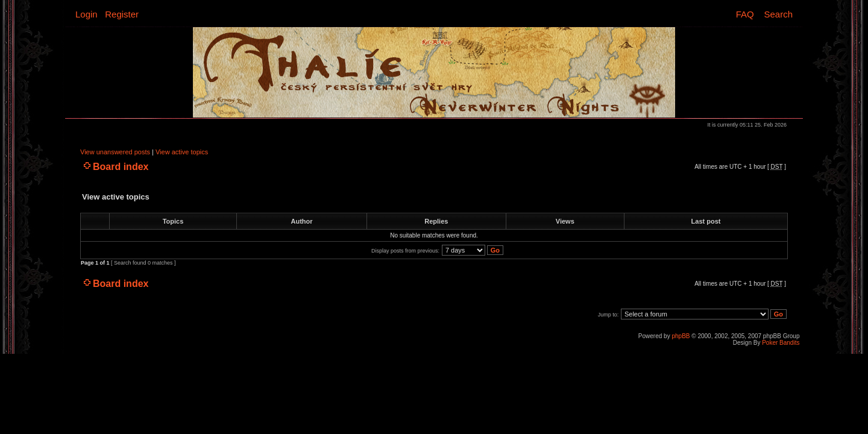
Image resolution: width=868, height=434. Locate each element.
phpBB (681, 336)
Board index (121, 167)
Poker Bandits (781, 343)
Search (778, 14)
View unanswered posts (115, 152)
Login (86, 14)
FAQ (745, 14)
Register (122, 14)
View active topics (182, 152)
